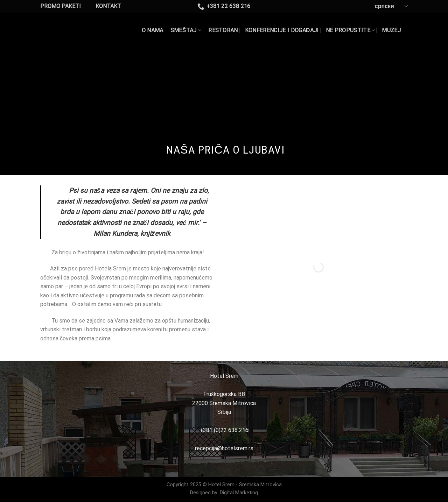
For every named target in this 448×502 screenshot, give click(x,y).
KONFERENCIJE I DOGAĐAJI (282, 30)
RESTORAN (223, 30)
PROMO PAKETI (61, 6)
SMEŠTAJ (186, 30)
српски (391, 6)
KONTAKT (108, 6)
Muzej (391, 30)
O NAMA (153, 30)
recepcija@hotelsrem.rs (224, 448)
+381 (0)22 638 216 (224, 430)
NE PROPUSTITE (351, 30)
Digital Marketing (239, 493)
